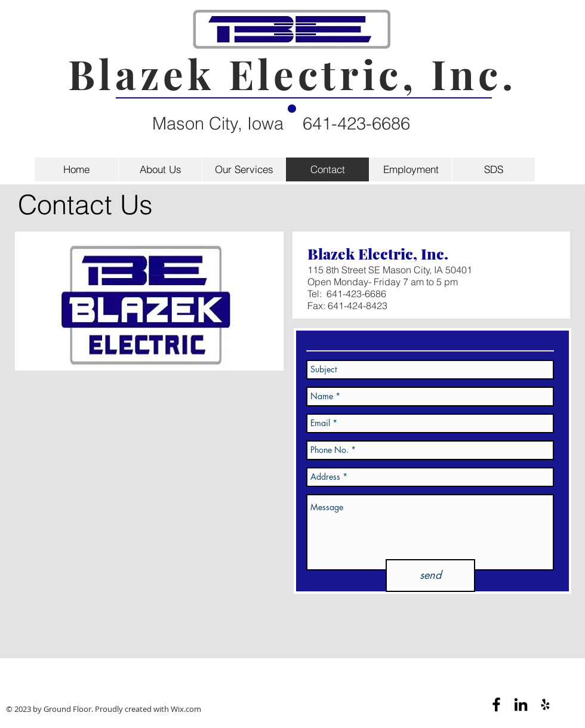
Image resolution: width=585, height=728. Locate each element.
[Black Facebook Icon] (496, 704)
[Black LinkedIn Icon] (521, 704)
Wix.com (186, 709)
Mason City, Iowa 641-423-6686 (281, 123)
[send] (430, 576)
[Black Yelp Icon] (545, 704)
